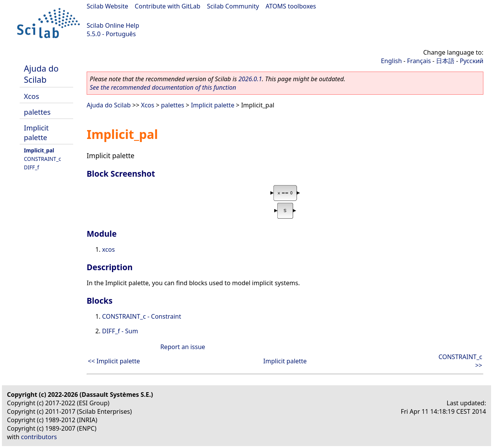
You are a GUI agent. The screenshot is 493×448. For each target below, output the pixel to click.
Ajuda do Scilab (41, 74)
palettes (37, 112)
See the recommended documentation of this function (163, 87)
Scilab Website (107, 6)
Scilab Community (233, 6)
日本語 (445, 61)
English (391, 61)
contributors (39, 437)
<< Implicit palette (114, 361)
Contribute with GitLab (168, 6)
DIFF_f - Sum (120, 331)
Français (419, 61)
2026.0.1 (250, 79)
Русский (472, 61)
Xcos (32, 96)
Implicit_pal (39, 150)
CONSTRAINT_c (43, 159)
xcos (108, 249)
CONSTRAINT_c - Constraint (142, 316)
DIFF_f (31, 167)
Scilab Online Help (113, 25)
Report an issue (183, 347)
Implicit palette (36, 132)
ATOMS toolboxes (291, 6)
